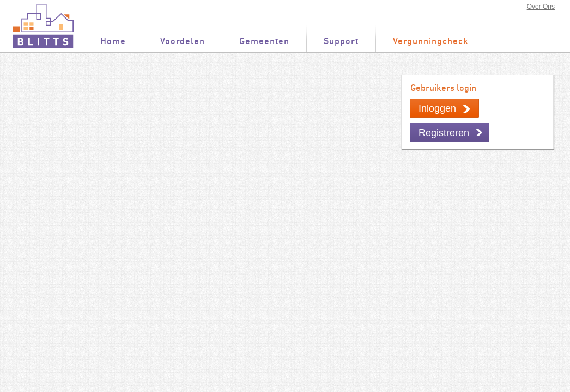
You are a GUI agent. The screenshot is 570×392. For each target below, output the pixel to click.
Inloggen (437, 108)
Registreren (444, 133)
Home (113, 42)
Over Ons (541, 7)
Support (341, 42)
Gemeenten (264, 42)
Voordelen (183, 42)
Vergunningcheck (431, 42)
